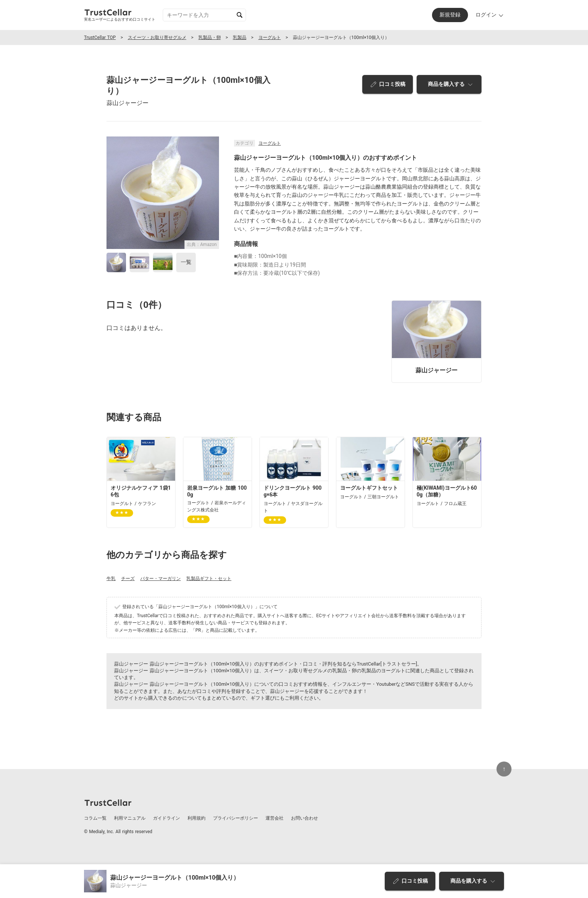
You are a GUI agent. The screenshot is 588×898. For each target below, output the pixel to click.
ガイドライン (166, 818)
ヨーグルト (270, 37)
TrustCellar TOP (100, 37)
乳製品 (240, 37)
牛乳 (111, 579)
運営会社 (274, 818)
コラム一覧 (95, 818)
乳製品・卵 (210, 37)
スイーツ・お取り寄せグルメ (157, 37)
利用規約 (196, 818)
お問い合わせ (304, 818)
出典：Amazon (202, 244)
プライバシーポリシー (235, 818)
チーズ (128, 579)
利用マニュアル (130, 818)
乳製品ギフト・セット (209, 579)
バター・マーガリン (160, 579)
